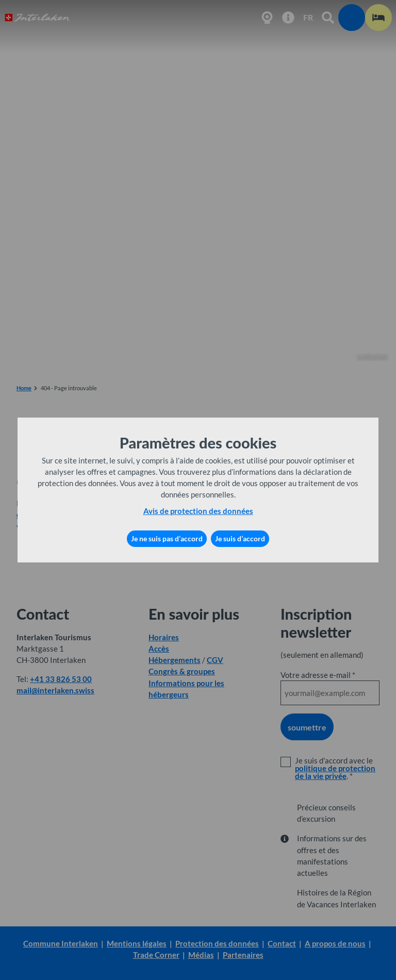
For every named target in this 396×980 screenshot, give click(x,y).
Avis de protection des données (198, 511)
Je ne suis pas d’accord (167, 538)
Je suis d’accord (240, 538)
